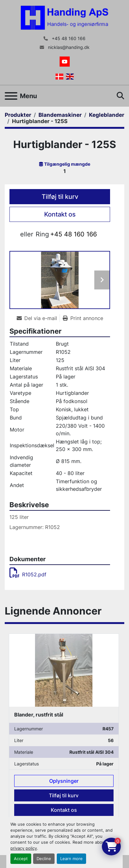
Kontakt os (60, 214)
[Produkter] (18, 115)
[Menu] (11, 96)
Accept (21, 859)
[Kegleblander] (107, 115)
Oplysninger (64, 781)
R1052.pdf (28, 574)
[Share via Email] (38, 318)
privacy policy (24, 848)
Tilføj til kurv (60, 197)
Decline (44, 859)
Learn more (71, 859)
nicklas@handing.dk (68, 47)
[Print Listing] (83, 318)
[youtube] (65, 62)
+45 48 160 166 (68, 39)
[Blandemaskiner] (60, 115)
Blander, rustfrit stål (39, 715)
